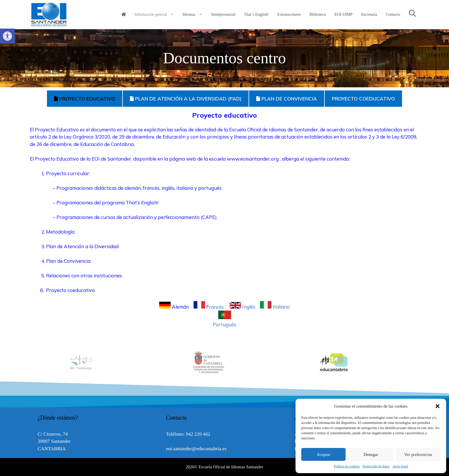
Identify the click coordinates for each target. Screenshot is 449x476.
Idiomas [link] (194, 15)
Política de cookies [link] (347, 466)
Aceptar (323, 455)
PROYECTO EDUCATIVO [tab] (85, 99)
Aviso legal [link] (400, 466)
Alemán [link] (175, 307)
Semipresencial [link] (223, 14)
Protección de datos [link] (376, 466)
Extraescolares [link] (289, 14)
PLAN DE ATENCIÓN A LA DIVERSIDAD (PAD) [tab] (186, 99)
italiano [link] (185, 188)
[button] (438, 406)
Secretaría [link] (369, 14)
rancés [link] (210, 307)
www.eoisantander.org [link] (253, 159)
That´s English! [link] (256, 14)
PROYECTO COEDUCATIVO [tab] (363, 99)
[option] (225, 362)
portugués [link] (210, 188)
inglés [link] (168, 188)
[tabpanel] (224, 218)
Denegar (371, 455)
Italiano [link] (275, 307)
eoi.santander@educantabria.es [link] (196, 449)
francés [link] (151, 188)
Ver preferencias (418, 455)
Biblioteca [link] (318, 14)
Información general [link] (156, 15)
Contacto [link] (393, 14)
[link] (7, 36)
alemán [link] (133, 188)
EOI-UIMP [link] (343, 14)
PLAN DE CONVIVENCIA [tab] (287, 99)
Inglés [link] (243, 307)
